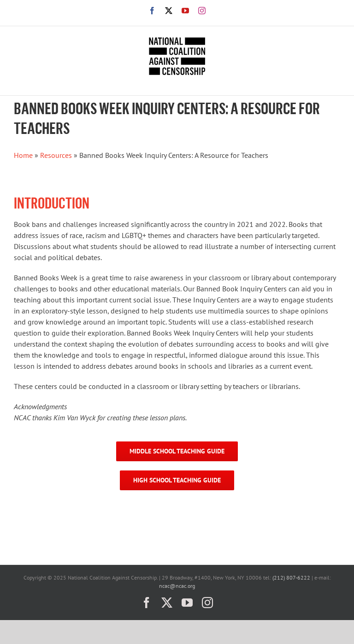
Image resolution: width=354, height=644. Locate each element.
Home (23, 155)
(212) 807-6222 (291, 577)
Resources (56, 155)
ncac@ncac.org (177, 586)
